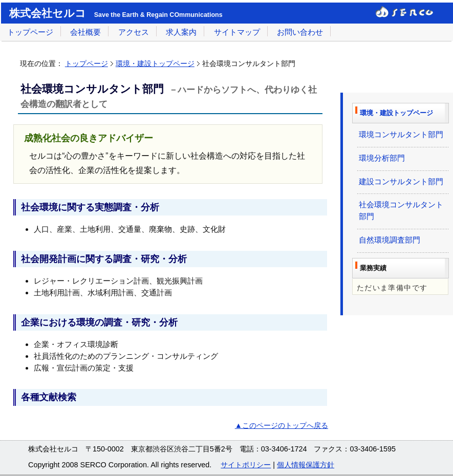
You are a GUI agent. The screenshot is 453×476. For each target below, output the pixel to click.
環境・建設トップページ (155, 63)
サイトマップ (237, 32)
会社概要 (85, 32)
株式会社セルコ (48, 13)
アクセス (134, 32)
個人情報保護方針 (306, 465)
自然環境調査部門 (390, 240)
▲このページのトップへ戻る (282, 425)
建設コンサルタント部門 (401, 181)
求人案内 (181, 32)
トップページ (30, 32)
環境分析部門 (382, 158)
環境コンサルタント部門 (401, 134)
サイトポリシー (246, 465)
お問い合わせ (300, 32)
